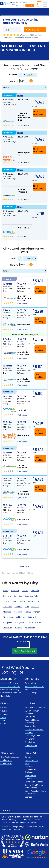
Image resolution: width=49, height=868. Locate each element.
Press (27, 763)
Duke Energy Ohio (32, 736)
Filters (6, 87)
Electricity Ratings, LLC (11, 819)
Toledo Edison (31, 745)
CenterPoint (30, 717)
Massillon (18, 612)
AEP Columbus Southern (35, 708)
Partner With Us (31, 760)
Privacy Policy (30, 775)
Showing (13, 75)
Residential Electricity (9, 683)
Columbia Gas (30, 726)
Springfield (7, 622)
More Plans (24, 566)
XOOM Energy (31, 693)
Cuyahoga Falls (31, 596)
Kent (40, 601)
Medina (28, 612)
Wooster (18, 628)
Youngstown (30, 628)
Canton (25, 591)
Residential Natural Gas (10, 686)
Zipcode (22, 641)
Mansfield (7, 612)
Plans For (14, 81)
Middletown (21, 617)
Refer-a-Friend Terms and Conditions (34, 786)
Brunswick (15, 591)
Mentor (36, 612)
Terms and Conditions (34, 782)
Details (24, 125)
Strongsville (19, 622)
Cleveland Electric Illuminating (32, 721)
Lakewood (7, 607)
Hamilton (31, 601)
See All (3, 724)
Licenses (28, 797)
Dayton (6, 601)
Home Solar (5, 696)
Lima (27, 607)
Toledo (30, 622)
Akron (5, 591)
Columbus (18, 596)
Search (30, 5)
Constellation (30, 683)
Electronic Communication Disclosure (31, 769)
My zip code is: (23, 2)
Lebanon (18, 607)
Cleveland (7, 596)
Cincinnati (35, 591)
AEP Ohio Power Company (32, 712)
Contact (28, 757)
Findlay (22, 601)
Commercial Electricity (10, 689)
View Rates (32, 30)
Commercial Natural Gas (11, 693)
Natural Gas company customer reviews (21, 38)
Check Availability (25, 651)
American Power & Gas (34, 686)
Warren (38, 622)
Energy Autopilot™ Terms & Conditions (35, 792)
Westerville (8, 628)
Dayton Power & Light (34, 729)
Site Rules (29, 779)
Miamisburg (8, 617)
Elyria (14, 601)
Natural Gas (29, 75)
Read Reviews (6, 760)
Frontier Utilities (31, 689)
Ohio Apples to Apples (10, 757)
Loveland (35, 607)
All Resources (6, 763)
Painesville (32, 617)
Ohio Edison (30, 742)
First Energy (30, 739)
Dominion (29, 732)
